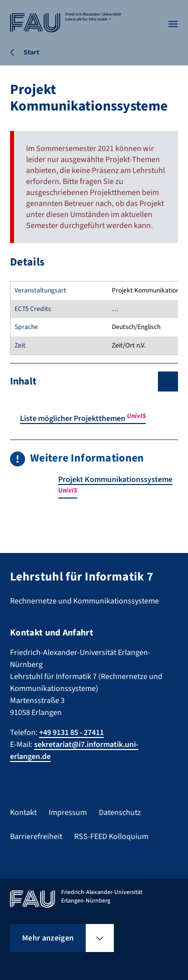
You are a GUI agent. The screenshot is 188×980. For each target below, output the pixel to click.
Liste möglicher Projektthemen (83, 418)
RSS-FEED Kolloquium (111, 836)
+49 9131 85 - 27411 (71, 732)
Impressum (68, 812)
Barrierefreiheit (36, 836)
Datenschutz (120, 812)
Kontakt (23, 812)
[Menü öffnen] (173, 24)
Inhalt (23, 381)
